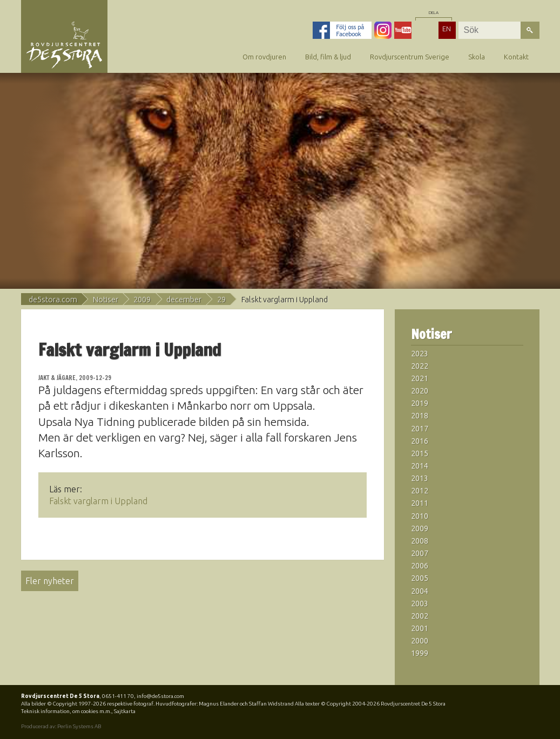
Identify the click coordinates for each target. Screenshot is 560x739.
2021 (420, 378)
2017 (420, 429)
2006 (420, 566)
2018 (420, 416)
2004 (420, 591)
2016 (420, 441)
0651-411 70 (118, 696)
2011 (420, 503)
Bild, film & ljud (328, 57)
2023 (420, 354)
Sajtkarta (125, 711)
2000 (420, 641)
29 (221, 300)
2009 (142, 300)
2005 (420, 578)
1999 (420, 653)
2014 (420, 466)
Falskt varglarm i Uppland (98, 501)
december (184, 300)
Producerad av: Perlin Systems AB (61, 726)
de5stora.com (53, 300)
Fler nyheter (50, 581)
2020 (420, 391)
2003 (420, 604)
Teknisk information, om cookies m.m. (66, 711)
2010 (420, 516)
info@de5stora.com (160, 696)
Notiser (106, 300)
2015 (420, 453)
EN (447, 29)
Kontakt (516, 57)
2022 (420, 366)
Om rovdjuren (264, 57)
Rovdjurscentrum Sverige (410, 57)
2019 (420, 403)
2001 (420, 628)
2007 (420, 553)
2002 (420, 616)
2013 (420, 478)
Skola (477, 57)
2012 (420, 491)
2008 (420, 541)
